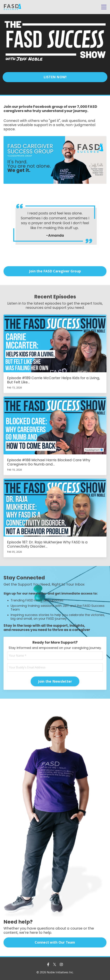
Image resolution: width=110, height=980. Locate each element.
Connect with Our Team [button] (55, 942)
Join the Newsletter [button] (55, 681)
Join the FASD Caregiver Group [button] (55, 271)
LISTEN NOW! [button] (55, 77)
